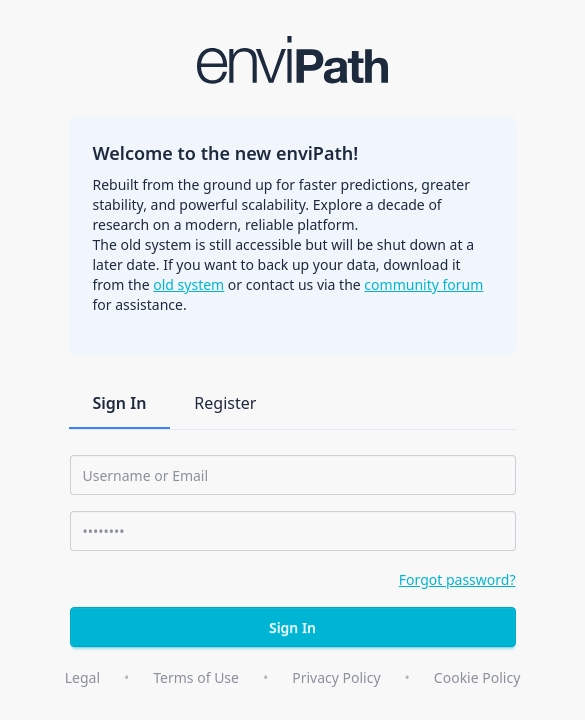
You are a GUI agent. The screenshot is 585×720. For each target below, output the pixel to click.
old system (188, 284)
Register (225, 403)
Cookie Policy (477, 677)
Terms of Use (196, 677)
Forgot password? (457, 579)
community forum (423, 284)
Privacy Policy (336, 677)
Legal (82, 677)
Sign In (120, 403)
